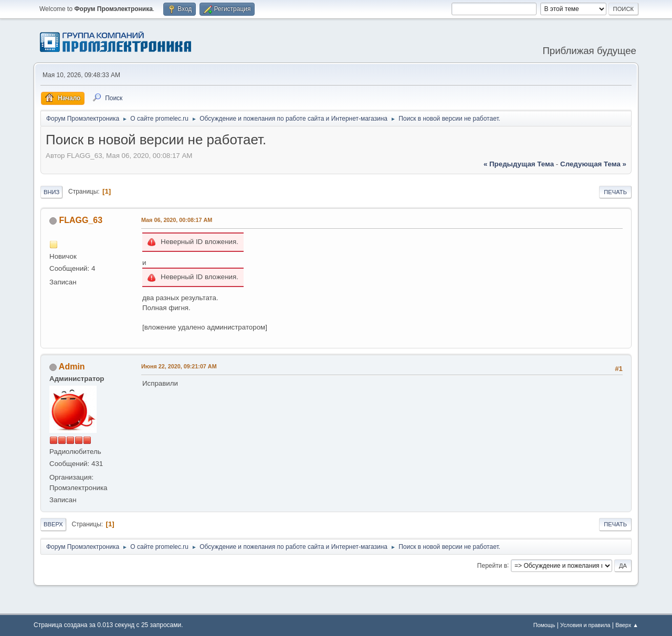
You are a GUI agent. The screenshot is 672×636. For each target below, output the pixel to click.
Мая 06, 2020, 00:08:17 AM (177, 220)
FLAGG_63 (81, 220)
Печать (615, 192)
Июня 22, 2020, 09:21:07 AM (179, 366)
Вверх (53, 524)
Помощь (544, 625)
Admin (72, 367)
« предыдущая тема (519, 164)
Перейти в (492, 565)
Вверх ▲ (627, 625)
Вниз (51, 192)
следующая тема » (593, 164)
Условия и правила (585, 625)
